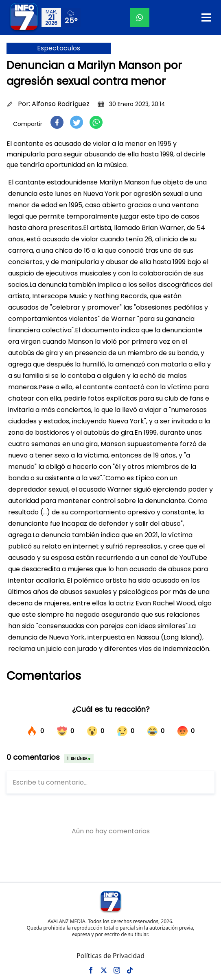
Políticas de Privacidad (110, 956)
